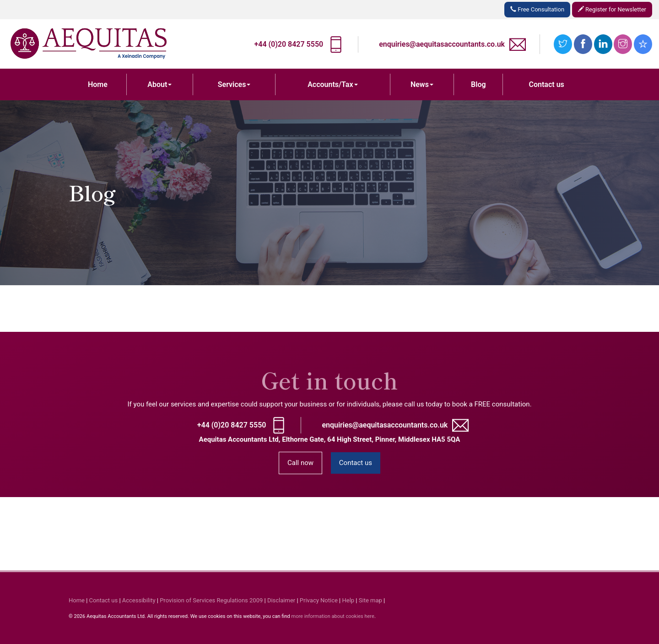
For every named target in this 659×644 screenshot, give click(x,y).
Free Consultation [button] (537, 9)
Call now (300, 463)
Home (98, 84)
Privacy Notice (319, 600)
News (422, 84)
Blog (478, 84)
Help (348, 600)
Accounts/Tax (332, 84)
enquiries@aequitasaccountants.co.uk (442, 44)
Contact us (547, 84)
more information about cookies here (332, 616)
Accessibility (139, 600)
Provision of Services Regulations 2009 (211, 600)
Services (234, 84)
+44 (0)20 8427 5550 (289, 44)
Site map (370, 600)
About (159, 84)
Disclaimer (281, 600)
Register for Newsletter (612, 9)
